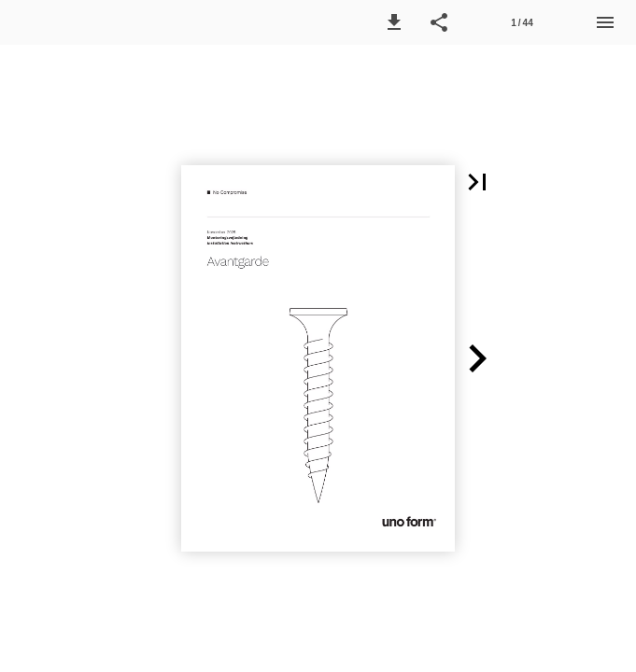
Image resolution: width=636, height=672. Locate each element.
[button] (394, 22)
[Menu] (605, 22)
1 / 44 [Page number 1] (522, 23)
